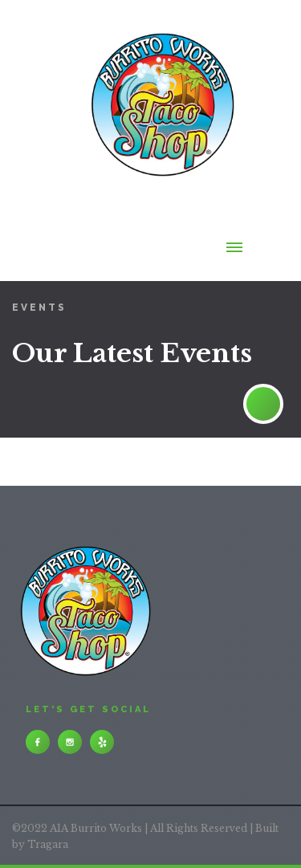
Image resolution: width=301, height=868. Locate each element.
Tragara (48, 844)
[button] (234, 263)
